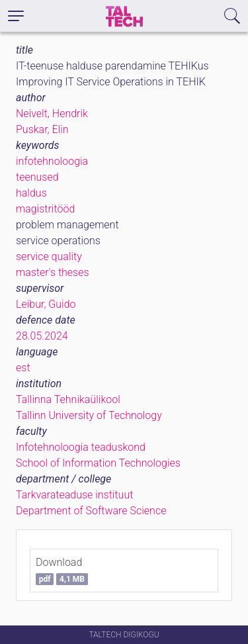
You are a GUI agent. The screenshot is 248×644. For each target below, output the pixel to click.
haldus (31, 193)
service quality (49, 256)
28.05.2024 (42, 336)
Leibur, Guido (46, 304)
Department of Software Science (91, 511)
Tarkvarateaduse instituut (74, 495)
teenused (37, 177)
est (23, 368)
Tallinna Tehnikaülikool (68, 399)
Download (62, 571)
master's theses (53, 272)
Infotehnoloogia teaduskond (81, 447)
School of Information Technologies (98, 463)
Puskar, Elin (42, 129)
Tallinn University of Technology (89, 415)
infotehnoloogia (52, 161)
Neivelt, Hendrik (52, 114)
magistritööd (45, 209)
